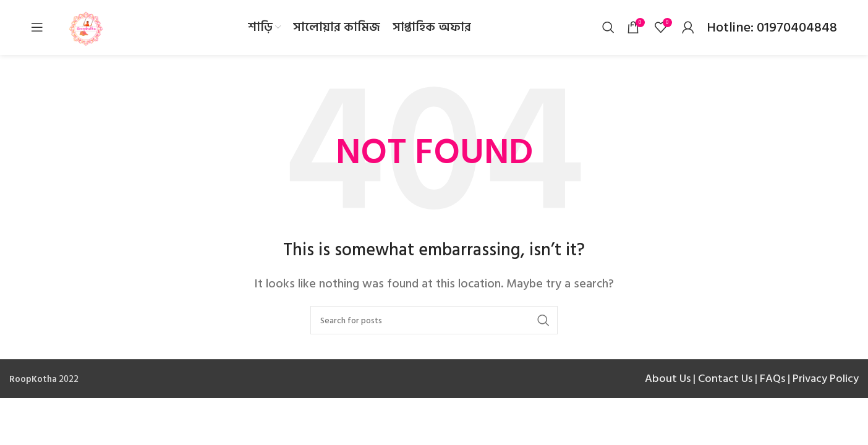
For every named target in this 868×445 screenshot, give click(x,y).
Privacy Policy (826, 380)
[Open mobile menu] (37, 28)
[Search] (608, 28)
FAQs (772, 380)
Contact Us (725, 380)
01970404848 (795, 28)
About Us (668, 380)
